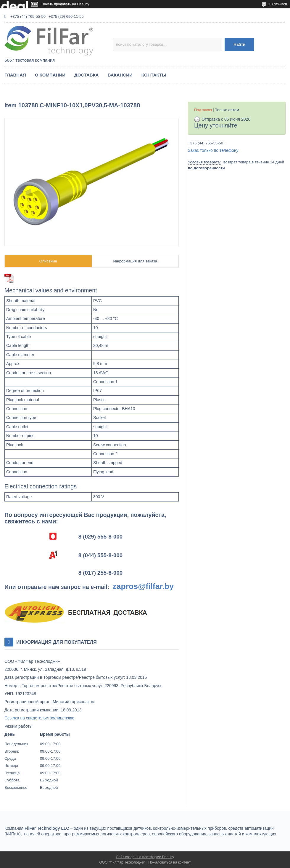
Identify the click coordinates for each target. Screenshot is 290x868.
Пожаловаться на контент (169, 862)
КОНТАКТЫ (154, 75)
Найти (239, 44)
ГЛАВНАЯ (15, 75)
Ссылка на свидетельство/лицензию (39, 718)
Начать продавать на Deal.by (65, 4)
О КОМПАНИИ (50, 75)
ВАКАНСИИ (120, 75)
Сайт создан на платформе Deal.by (145, 857)
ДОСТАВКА (87, 75)
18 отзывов (278, 4)
